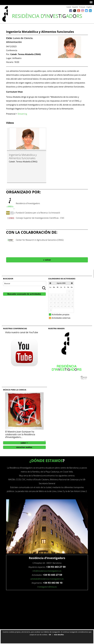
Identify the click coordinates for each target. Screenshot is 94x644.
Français (82, 7)
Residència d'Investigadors (28, 203)
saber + (24, 443)
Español (75, 7)
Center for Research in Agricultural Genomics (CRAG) (40, 240)
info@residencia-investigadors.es (47, 571)
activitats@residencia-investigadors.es (47, 579)
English (89, 7)
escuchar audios (24, 447)
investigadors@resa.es (47, 587)
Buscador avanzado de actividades (24, 294)
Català (69, 7)
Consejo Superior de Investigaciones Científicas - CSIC (40, 218)
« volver (47, 260)
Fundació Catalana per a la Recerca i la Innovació (38, 213)
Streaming (22, 114)
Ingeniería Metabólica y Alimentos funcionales (23, 156)
